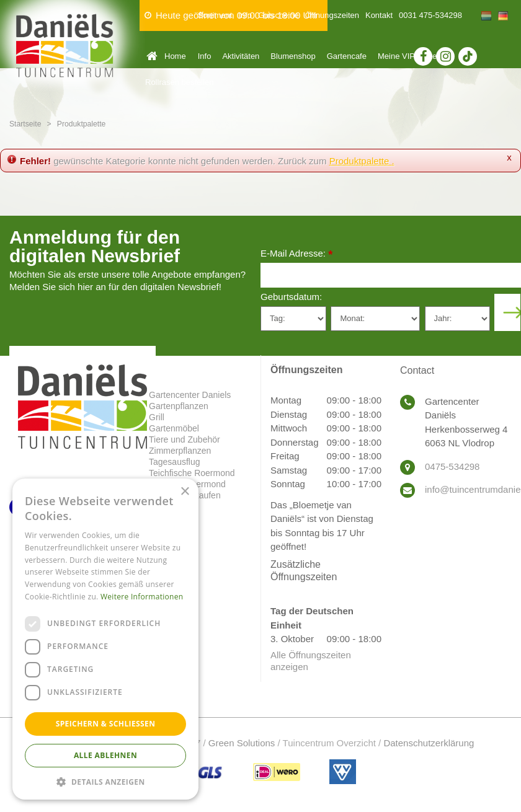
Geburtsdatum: (291, 297)
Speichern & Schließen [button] (106, 724)
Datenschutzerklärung (429, 743)
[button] (105, 781)
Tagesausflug (175, 462)
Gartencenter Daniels (190, 395)
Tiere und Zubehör (185, 439)
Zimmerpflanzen (180, 451)
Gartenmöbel (174, 428)
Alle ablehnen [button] (105, 755)
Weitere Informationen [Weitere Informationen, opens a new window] (142, 597)
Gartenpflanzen (179, 406)
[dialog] (105, 639)
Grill (157, 417)
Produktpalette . (362, 161)
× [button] (185, 492)
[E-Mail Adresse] (391, 275)
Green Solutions (242, 743)
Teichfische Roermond (192, 473)
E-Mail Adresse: (296, 254)
